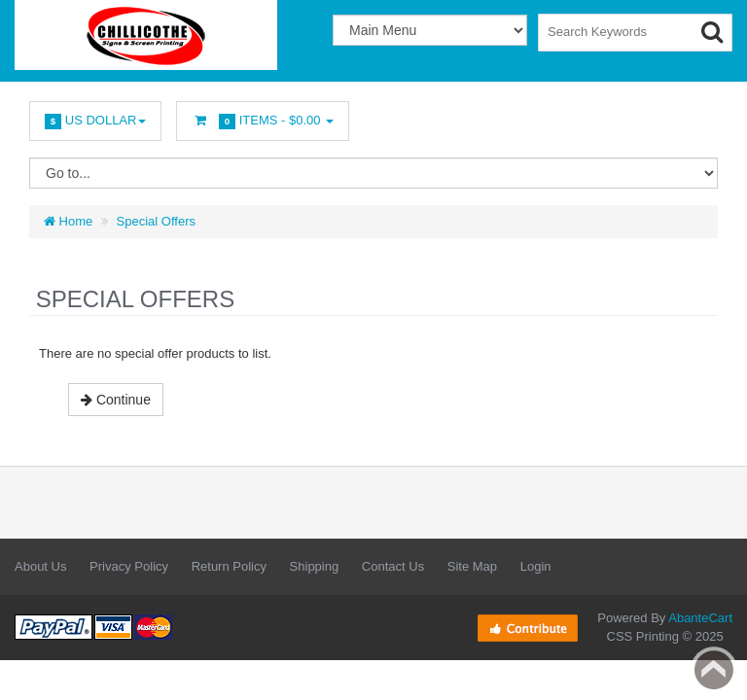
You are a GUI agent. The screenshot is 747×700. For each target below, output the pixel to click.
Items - (263, 121)
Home (68, 221)
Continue (116, 400)
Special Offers (156, 221)
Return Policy (229, 566)
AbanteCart (700, 618)
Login (536, 566)
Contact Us (393, 566)
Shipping (315, 566)
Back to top (714, 670)
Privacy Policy (129, 566)
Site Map (472, 566)
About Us (40, 566)
